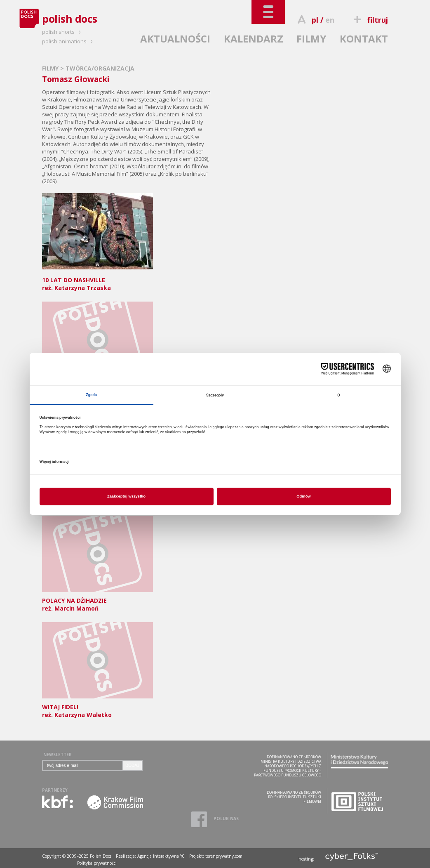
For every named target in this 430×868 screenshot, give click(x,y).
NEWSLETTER (58, 755)
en (330, 20)
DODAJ (132, 765)
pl (315, 20)
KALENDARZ (254, 39)
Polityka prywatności (97, 863)
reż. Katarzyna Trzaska (98, 280)
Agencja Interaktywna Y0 (161, 856)
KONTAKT (364, 39)
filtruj (370, 20)
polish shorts (63, 32)
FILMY (311, 39)
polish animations (69, 41)
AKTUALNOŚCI (175, 39)
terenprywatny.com (224, 856)
